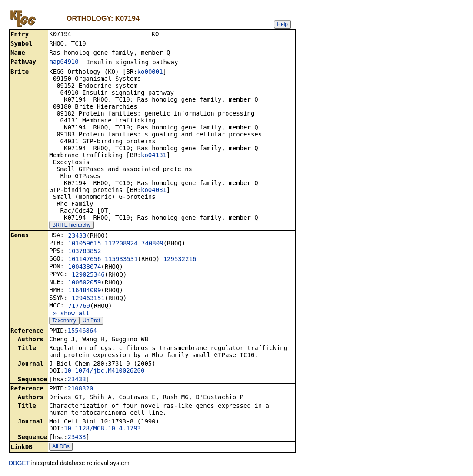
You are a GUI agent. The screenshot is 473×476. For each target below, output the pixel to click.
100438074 (84, 268)
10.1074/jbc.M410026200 (104, 371)
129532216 (180, 260)
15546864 (82, 331)
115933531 (121, 260)
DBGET (19, 464)
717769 (79, 307)
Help (282, 24)
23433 (77, 236)
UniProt (91, 321)
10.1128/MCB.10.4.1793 (102, 429)
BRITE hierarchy (71, 226)
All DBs (61, 447)
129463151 (88, 299)
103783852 (84, 252)
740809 (152, 244)
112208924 (121, 244)
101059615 (84, 244)
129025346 (88, 275)
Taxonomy (64, 321)
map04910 (64, 63)
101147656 (84, 260)
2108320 (80, 389)
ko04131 (154, 156)
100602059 (84, 283)
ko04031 (154, 191)
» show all (69, 314)
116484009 (84, 291)
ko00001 (150, 73)
